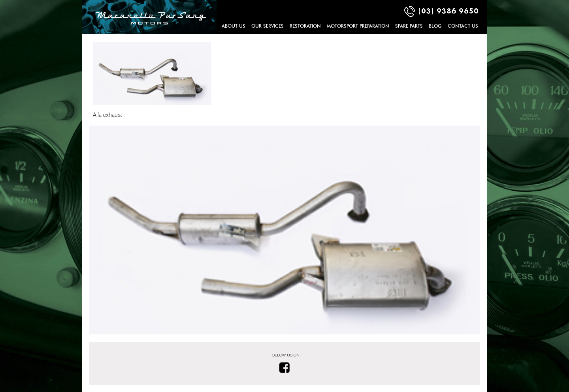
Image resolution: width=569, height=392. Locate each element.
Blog (435, 26)
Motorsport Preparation (358, 26)
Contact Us (463, 26)
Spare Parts (409, 26)
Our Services (268, 26)
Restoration (305, 26)
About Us (234, 26)
